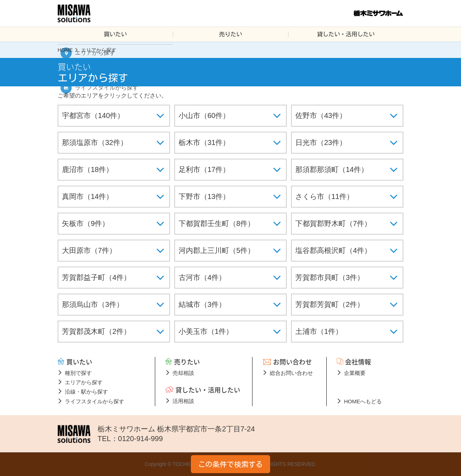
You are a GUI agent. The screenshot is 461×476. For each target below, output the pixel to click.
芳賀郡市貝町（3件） (330, 277)
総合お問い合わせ (291, 373)
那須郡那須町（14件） (332, 169)
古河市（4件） (202, 277)
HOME (65, 50)
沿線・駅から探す (86, 392)
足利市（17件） (204, 169)
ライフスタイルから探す (95, 401)
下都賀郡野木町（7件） (333, 223)
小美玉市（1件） (206, 331)
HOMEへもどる (363, 401)
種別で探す (78, 373)
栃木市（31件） (204, 142)
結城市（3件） (202, 304)
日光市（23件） (321, 142)
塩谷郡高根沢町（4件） (333, 250)
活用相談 (183, 401)
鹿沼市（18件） (88, 169)
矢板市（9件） (86, 223)
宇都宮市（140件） (93, 115)
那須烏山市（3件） (93, 304)
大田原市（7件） (89, 250)
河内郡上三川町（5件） (217, 250)
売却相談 (183, 373)
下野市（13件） (204, 196)
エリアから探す (84, 382)
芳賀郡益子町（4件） (96, 277)
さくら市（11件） (325, 196)
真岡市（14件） (88, 196)
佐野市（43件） (321, 115)
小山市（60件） (204, 115)
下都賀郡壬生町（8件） (217, 223)
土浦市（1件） (319, 331)
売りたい (230, 34)
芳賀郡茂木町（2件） (96, 331)
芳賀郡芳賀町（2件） (330, 304)
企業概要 (355, 373)
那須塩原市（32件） (95, 142)
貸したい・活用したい (346, 34)
